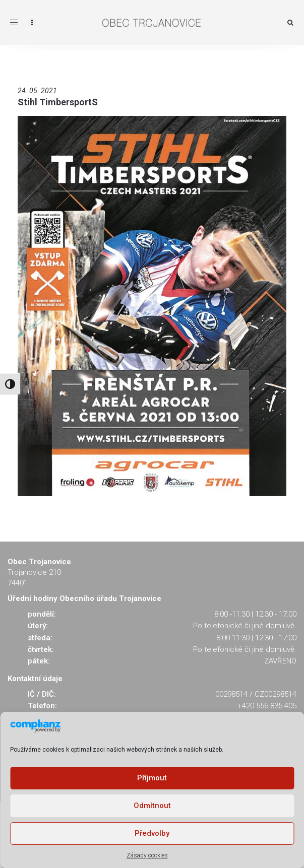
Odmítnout (152, 806)
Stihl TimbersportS (58, 102)
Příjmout (152, 778)
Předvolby (152, 833)
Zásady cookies (147, 855)
